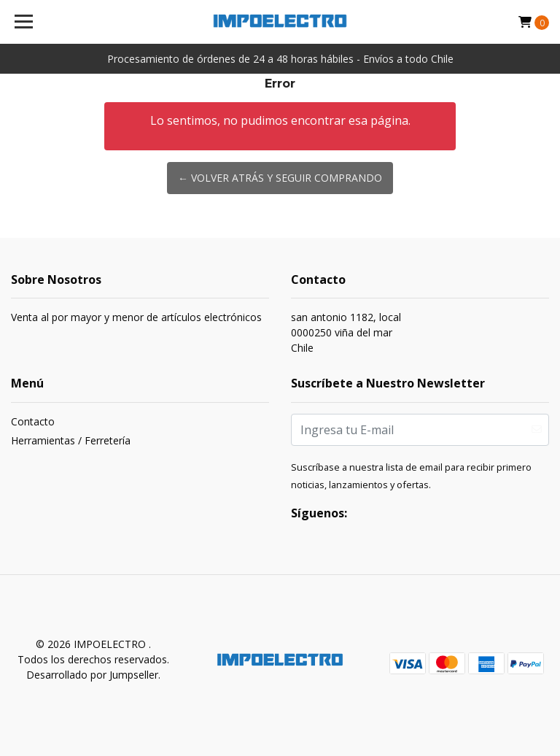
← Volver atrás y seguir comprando (280, 178)
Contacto (33, 421)
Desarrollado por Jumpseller (92, 675)
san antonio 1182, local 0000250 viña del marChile (346, 332)
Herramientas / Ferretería (71, 440)
